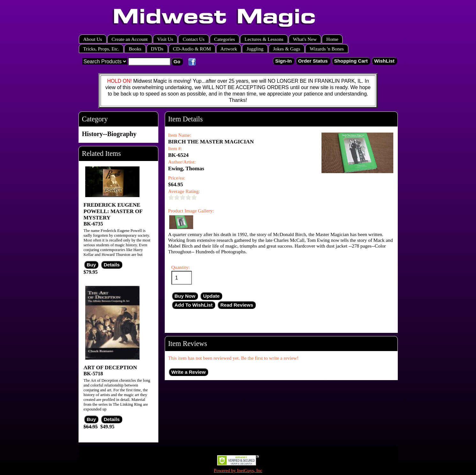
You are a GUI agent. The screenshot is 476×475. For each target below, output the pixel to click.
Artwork (229, 49)
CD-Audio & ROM (192, 49)
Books (135, 49)
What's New (305, 39)
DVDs (157, 49)
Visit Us (165, 39)
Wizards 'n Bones (327, 49)
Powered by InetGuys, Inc (238, 471)
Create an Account (130, 39)
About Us (93, 39)
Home (332, 39)
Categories (225, 39)
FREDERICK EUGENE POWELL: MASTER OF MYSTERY (113, 211)
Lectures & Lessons (264, 39)
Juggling (255, 49)
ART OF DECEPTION (110, 368)
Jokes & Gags (287, 49)
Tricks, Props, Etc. (101, 49)
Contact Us (193, 39)
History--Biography (109, 134)
